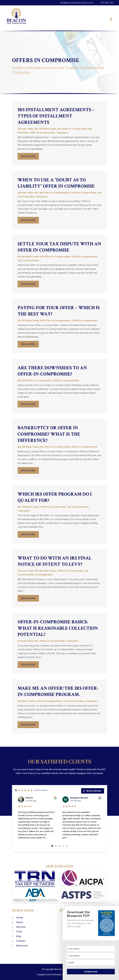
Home (20, 918)
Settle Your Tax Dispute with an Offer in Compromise (59, 247)
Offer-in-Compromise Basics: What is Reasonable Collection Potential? (58, 628)
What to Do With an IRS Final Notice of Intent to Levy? (55, 561)
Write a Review (92, 791)
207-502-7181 (107, 3)
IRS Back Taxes (48, 129)
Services (21, 927)
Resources (22, 946)
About (20, 922)
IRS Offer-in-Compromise (72, 129)
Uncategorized (44, 575)
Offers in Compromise (42, 133)
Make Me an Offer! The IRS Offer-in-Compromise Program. (58, 691)
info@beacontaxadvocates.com (76, 3)
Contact (21, 941)
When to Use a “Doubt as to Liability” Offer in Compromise (56, 183)
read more (28, 156)
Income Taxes (26, 129)
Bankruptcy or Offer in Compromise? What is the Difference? (49, 434)
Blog (19, 936)
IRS (36, 129)
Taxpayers (62, 133)
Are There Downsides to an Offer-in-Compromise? (52, 371)
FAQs (19, 932)
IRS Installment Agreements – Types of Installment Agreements (56, 116)
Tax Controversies (28, 260)
